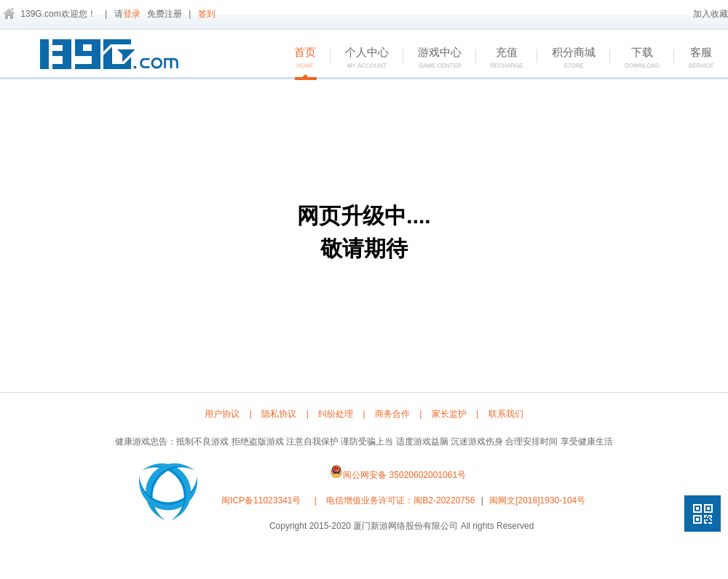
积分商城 (566, 58)
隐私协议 (279, 414)
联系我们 (506, 414)
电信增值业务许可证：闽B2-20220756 (400, 500)
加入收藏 (711, 14)
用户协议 (222, 414)
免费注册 (165, 14)
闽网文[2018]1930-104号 (537, 500)
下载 (634, 58)
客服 (693, 58)
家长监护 (449, 414)
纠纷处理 (336, 414)
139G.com (40, 14)
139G (113, 57)
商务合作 (392, 414)
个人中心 (359, 58)
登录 (132, 14)
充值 (499, 58)
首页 (297, 58)
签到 (207, 14)
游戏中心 (432, 58)
